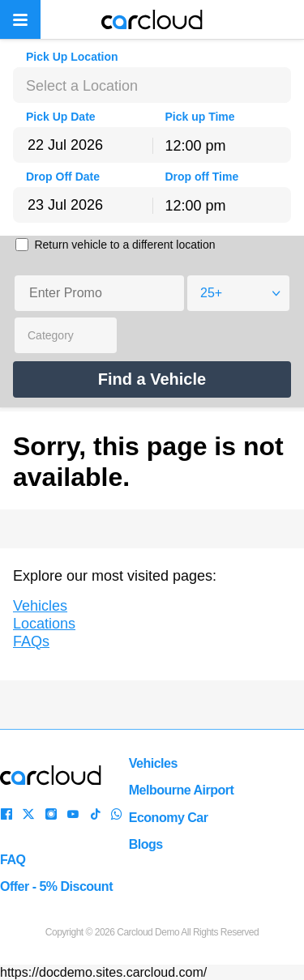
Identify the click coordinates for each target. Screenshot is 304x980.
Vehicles (40, 606)
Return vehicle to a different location (124, 245)
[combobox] (152, 85)
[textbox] (152, 86)
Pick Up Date (61, 117)
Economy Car (169, 818)
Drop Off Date (63, 177)
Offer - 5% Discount (56, 886)
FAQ (13, 860)
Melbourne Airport (182, 790)
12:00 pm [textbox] (196, 146)
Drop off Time (202, 177)
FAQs (31, 641)
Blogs (146, 844)
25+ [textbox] (211, 293)
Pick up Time (200, 117)
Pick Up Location (72, 57)
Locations (44, 624)
